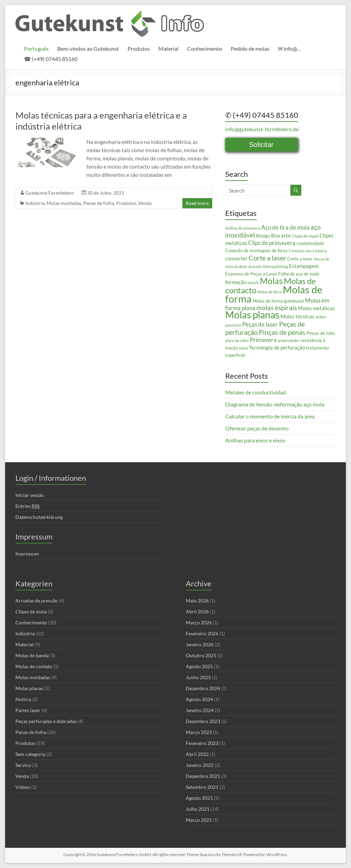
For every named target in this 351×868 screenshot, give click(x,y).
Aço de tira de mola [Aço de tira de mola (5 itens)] (285, 227)
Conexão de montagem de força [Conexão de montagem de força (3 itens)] (256, 250)
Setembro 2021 (202, 787)
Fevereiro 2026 (202, 633)
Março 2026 (199, 622)
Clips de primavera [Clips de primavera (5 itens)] (272, 243)
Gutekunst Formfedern (50, 193)
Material (168, 48)
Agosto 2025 (199, 666)
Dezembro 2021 (203, 776)
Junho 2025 (198, 677)
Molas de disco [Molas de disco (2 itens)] (270, 292)
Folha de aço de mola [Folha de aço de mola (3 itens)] (299, 274)
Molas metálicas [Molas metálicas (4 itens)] (316, 308)
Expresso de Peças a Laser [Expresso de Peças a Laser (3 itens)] (251, 274)
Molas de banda (32, 655)
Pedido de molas (250, 48)
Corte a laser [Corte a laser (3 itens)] (300, 259)
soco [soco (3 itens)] (243, 348)
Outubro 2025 (201, 655)
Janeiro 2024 (200, 710)
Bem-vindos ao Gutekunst (88, 48)
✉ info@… (290, 48)
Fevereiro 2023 (202, 743)
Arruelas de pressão (37, 601)
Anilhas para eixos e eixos (255, 440)
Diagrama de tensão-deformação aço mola (275, 404)
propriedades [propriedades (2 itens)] (289, 340)
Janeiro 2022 (200, 765)
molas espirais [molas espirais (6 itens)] (277, 308)
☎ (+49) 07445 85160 (51, 59)
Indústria (35, 203)
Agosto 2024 (199, 699)
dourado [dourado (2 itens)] (255, 266)
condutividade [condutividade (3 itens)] (310, 243)
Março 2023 (199, 732)
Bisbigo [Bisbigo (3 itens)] (263, 236)
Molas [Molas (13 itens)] (271, 281)
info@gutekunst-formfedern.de (262, 129)
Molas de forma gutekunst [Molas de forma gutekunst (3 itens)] (278, 301)
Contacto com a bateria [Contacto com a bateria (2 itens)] (308, 251)
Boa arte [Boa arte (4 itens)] (281, 235)
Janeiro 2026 (200, 644)
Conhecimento (205, 48)
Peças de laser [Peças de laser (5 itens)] (260, 324)
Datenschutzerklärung (39, 517)
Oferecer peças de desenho (257, 428)
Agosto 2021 (199, 798)
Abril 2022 (197, 754)
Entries (27, 506)
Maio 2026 (197, 601)
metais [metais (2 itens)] (253, 283)
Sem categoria (30, 754)
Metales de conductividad (256, 392)
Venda (145, 203)
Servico (23, 765)
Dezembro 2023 (203, 721)
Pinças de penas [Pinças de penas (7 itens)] (282, 332)
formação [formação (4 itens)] (236, 282)
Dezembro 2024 (203, 688)
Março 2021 (199, 820)
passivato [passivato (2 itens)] (233, 325)
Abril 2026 (197, 612)
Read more (197, 203)
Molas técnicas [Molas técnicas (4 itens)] (297, 316)
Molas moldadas (64, 203)
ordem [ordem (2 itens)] (321, 317)
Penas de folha (99, 203)
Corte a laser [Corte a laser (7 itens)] (267, 258)
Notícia (23, 699)
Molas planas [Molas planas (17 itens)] (252, 315)
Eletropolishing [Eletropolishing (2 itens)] (275, 266)
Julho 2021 (198, 809)
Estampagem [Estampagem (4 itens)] (304, 266)
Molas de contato (34, 666)
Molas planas (29, 688)
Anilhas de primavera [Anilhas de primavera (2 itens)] (243, 228)
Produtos (139, 48)
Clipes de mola (31, 612)
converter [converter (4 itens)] (236, 258)
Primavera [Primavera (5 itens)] (263, 340)
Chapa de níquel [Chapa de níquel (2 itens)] (305, 236)
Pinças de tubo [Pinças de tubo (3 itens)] (321, 333)
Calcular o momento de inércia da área (270, 416)
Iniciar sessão (30, 495)
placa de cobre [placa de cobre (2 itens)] (237, 340)
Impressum (27, 554)
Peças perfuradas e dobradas (46, 721)
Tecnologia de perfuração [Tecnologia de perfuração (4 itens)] (277, 347)
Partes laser (28, 710)
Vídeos (23, 787)
